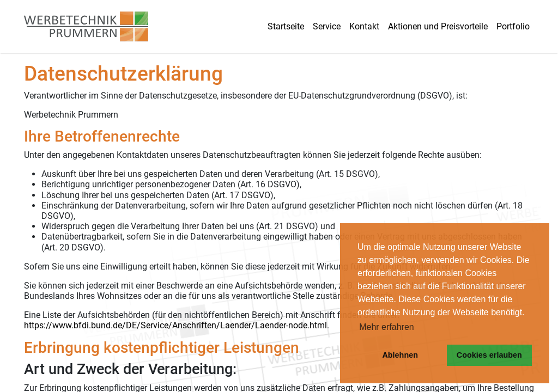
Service (327, 26)
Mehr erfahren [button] (387, 327)
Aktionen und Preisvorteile (438, 26)
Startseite (286, 26)
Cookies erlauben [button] (489, 355)
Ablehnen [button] (400, 355)
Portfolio (513, 26)
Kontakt (364, 26)
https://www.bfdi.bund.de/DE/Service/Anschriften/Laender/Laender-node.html (175, 325)
